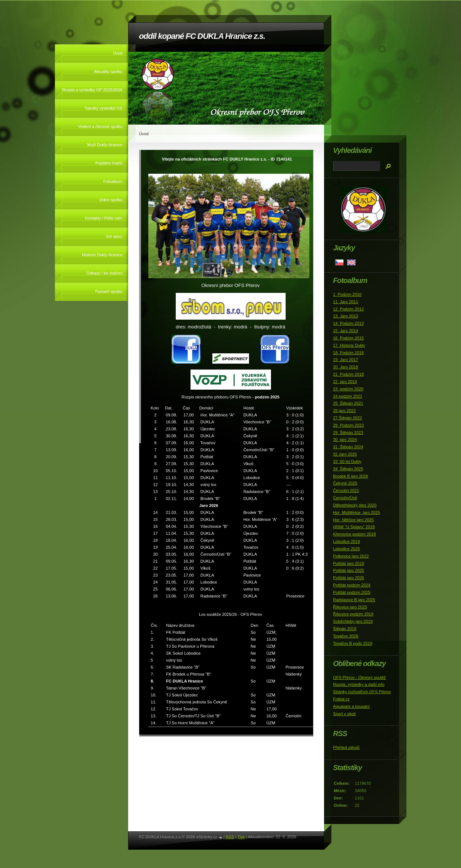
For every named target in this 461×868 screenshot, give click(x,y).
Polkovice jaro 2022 (351, 556)
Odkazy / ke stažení (104, 273)
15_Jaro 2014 (346, 331)
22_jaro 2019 (345, 382)
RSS (230, 837)
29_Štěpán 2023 (348, 433)
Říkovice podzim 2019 (353, 614)
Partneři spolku (109, 291)
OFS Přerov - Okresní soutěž (360, 677)
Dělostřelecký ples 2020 (355, 505)
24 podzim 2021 (348, 396)
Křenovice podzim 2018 (355, 534)
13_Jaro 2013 (346, 316)
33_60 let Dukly (347, 461)
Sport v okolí (345, 714)
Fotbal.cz (341, 699)
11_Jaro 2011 (346, 302)
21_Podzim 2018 (349, 374)
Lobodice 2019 (347, 541)
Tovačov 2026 (346, 636)
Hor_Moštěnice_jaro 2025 (357, 512)
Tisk (241, 837)
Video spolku (111, 200)
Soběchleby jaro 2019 (353, 621)
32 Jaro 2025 (345, 454)
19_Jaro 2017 (346, 360)
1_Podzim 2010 (347, 294)
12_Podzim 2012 (349, 309)
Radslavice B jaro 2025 (354, 600)
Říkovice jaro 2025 (350, 607)
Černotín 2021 (346, 490)
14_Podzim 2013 (349, 323)
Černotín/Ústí (345, 498)
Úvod (118, 53)
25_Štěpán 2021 (348, 403)
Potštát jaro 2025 (349, 570)
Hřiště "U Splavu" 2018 (354, 527)
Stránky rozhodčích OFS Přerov (362, 692)
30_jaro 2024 (345, 439)
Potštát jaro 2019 (349, 563)
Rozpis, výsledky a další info (359, 684)
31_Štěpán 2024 (348, 447)
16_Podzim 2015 (349, 338)
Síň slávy (114, 236)
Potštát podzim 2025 (352, 592)
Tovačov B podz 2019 (353, 643)
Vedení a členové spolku (100, 126)
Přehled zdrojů (346, 747)
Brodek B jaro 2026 (351, 476)
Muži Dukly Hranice (105, 145)
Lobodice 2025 (347, 549)
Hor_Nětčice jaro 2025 (354, 520)
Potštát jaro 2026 (349, 578)
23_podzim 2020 (348, 389)
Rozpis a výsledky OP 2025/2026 (92, 90)
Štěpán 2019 (345, 629)
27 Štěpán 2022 (348, 418)
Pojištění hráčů (109, 163)
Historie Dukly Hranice (102, 255)
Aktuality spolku (108, 71)
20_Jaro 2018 (346, 367)
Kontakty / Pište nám (104, 218)
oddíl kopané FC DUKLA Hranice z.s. (202, 36)
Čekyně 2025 (345, 483)
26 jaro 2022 (345, 411)
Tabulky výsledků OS (104, 108)
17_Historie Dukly (349, 345)
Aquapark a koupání (352, 706)
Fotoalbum (113, 181)
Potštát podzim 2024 (352, 585)
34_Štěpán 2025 (348, 469)
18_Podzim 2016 (349, 353)
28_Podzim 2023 (349, 425)
